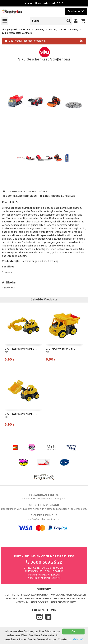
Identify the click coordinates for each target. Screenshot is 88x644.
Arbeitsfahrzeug (69, 30)
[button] (83, 21)
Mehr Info (78, 639)
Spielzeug (25, 30)
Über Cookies (40, 603)
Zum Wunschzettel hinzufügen (25, 192)
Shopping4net (9, 30)
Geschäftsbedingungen (69, 599)
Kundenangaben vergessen (68, 595)
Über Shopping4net (63, 603)
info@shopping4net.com (44, 575)
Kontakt (12, 599)
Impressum (22, 603)
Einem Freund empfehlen (57, 196)
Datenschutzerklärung (36, 599)
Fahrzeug (53, 30)
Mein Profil (12, 595)
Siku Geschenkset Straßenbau (17, 33)
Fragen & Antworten (35, 595)
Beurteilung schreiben (20, 196)
